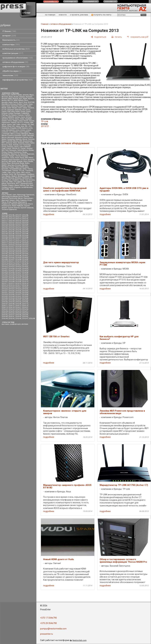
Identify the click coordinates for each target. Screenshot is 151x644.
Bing (25, 102)
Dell (24, 110)
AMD (10, 99)
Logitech (26, 132)
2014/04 (18, 258)
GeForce (29, 117)
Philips (4, 152)
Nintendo (21, 143)
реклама (25, 324)
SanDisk (5, 161)
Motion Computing (8, 139)
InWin (18, 125)
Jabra (18, 126)
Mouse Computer (28, 139)
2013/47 (11, 256)
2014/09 (25, 259)
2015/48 (11, 300)
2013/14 (11, 241)
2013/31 (11, 248)
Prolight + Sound (15, 156)
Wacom (8, 176)
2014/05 (25, 258)
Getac (17, 119)
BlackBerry (6, 104)
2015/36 (11, 294)
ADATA (14, 95)
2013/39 (11, 252)
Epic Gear (30, 185)
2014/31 (5, 270)
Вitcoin (4, 184)
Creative (31, 108)
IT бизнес (9, 31)
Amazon (5, 99)
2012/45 (5, 233)
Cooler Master (12, 108)
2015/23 (5, 289)
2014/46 (25, 276)
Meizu (31, 134)
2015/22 (25, 287)
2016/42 (18, 317)
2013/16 (25, 241)
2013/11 (18, 239)
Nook (10, 145)
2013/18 (11, 243)
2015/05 (18, 280)
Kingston (13, 128)
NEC (3, 143)
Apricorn (31, 99)
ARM (16, 100)
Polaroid (23, 154)
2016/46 (18, 319)
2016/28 (5, 311)
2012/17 (5, 221)
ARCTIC (10, 100)
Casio (30, 104)
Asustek (5, 102)
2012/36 (25, 228)
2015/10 (25, 281)
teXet (25, 169)
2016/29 (11, 311)
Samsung (31, 160)
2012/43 (18, 232)
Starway (25, 165)
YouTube (5, 182)
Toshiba (15, 171)
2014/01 (25, 256)
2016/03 (5, 302)
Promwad (24, 156)
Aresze (23, 185)
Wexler (32, 176)
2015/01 (18, 278)
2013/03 (18, 235)
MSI (21, 141)
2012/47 (18, 233)
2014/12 (18, 261)
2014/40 (11, 274)
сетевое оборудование (15, 62)
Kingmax (17, 187)
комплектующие (13, 53)
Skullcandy (15, 163)
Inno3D (11, 187)
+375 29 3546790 (48, 623)
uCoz (13, 173)
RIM (26, 158)
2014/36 (11, 272)
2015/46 (25, 298)
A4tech (4, 95)
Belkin (16, 102)
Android (15, 99)
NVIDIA (16, 145)
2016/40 (5, 317)
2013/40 (18, 252)
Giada (22, 119)
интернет (9, 36)
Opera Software (25, 147)
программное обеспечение (18, 58)
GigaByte (28, 119)
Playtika (5, 185)
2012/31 (18, 226)
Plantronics (17, 152)
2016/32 (5, 313)
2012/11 (18, 217)
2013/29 (25, 246)
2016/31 (25, 311)
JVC (30, 126)
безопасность (11, 40)
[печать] (117, 37)
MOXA (10, 141)
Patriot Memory (23, 150)
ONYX (16, 147)
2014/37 (18, 272)
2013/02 (11, 235)
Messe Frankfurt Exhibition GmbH (14, 136)
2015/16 (11, 285)
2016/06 (25, 302)
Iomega (24, 125)
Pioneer (10, 152)
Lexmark (5, 132)
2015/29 (18, 291)
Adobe (20, 95)
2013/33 (25, 248)
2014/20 (11, 265)
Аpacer (20, 182)
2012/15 (18, 219)
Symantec (5, 169)
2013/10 (11, 239)
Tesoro (12, 189)
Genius (11, 119)
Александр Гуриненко (26, 195)
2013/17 (5, 243)
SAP (10, 161)
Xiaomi (9, 180)
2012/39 (18, 230)
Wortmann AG (27, 178)
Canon (25, 104)
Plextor (25, 152)
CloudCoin (22, 106)
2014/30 (25, 269)
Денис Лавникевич (26, 198)
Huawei (27, 123)
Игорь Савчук (12, 202)
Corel (20, 108)
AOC (21, 99)
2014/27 (5, 269)
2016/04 (11, 302)
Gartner (17, 117)
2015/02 (25, 278)
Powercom (30, 154)
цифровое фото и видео (16, 67)
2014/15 (11, 263)
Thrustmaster (7, 171)
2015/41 (18, 296)
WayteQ (14, 176)
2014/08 (18, 259)
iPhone (4, 126)
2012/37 (5, 230)
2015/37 (18, 294)
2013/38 (5, 252)
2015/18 (25, 285)
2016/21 (18, 307)
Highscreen (6, 123)
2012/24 (25, 222)
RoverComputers (14, 160)
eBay (13, 112)
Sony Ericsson (16, 165)
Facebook (17, 113)
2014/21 (18, 265)
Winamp (11, 178)
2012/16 (25, 219)
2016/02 (25, 300)
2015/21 (18, 287)
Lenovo (23, 130)
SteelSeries (6, 167)
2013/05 (5, 237)
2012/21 (5, 222)
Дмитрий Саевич (8, 200)
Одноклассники (27, 184)
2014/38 (25, 272)
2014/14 (5, 263)
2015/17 (18, 285)
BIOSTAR (31, 102)
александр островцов (10, 197)
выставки (5, 324)
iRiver (9, 126)
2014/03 (11, 258)
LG (10, 132)
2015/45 (18, 298)
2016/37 (11, 315)
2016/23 (5, 309)
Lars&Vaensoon (27, 187)
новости (63, 15)
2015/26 (25, 289)
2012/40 (25, 230)
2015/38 (25, 294)
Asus (26, 100)
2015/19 (5, 287)
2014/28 (11, 269)
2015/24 (11, 289)
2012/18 (11, 221)
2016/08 (11, 304)
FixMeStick (25, 113)
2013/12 (25, 239)
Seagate (20, 161)
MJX (31, 137)
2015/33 (18, 293)
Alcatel (16, 97)
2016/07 (5, 304)
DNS (9, 112)
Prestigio (5, 156)
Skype (22, 163)
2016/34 (18, 313)
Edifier (18, 112)
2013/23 (11, 245)
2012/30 (11, 226)
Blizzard (13, 104)
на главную (50, 15)
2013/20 (25, 243)
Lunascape (6, 134)
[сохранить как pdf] (138, 37)
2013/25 (25, 245)
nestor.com (51, 2)
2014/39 (5, 274)
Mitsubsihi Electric (22, 137)
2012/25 (5, 224)
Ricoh (22, 158)
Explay (11, 113)
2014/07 (11, 259)
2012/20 (25, 221)
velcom (28, 173)
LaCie (31, 128)
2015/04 (11, 280)
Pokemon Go (15, 154)
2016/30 (18, 311)
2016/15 (5, 307)
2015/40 (11, 296)
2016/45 (11, 319)
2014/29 (18, 269)
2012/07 (18, 215)
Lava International (8, 130)
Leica (17, 130)
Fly (9, 115)
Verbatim (5, 174)
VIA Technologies (20, 174)
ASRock (21, 100)
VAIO (23, 173)
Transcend (29, 171)
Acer (9, 95)
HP (18, 123)
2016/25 (18, 309)
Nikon (15, 143)
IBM (32, 123)
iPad (32, 125)
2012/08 (25, 215)
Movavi (4, 141)
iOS (29, 125)
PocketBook (6, 154)
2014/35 (5, 272)
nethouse (9, 143)
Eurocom (5, 113)
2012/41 (5, 232)
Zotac (11, 182)
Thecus (30, 169)
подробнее (49, 214)
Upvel (18, 173)
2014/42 (25, 274)
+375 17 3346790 (48, 618)
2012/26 (11, 224)
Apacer (17, 185)
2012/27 (18, 224)
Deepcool (11, 110)
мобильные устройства (16, 49)
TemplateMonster (16, 169)
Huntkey (5, 187)
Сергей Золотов (14, 208)
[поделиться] (99, 37)
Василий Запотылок (10, 198)
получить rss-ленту (101, 15)
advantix (26, 95)
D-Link (4, 110)
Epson (28, 112)
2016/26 (25, 309)
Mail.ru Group (15, 134)
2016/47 (25, 319)
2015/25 (18, 289)
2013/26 (5, 246)
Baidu (11, 102)
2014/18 (25, 263)
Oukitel (23, 148)
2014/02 (5, 258)
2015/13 (18, 283)
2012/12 (25, 217)
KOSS (19, 128)
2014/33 (18, 270)
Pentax (31, 150)
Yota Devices (30, 180)
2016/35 (25, 313)
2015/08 (11, 281)
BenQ (21, 102)
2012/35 (18, 228)
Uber (9, 173)
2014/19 (5, 265)
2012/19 (18, 221)
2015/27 (5, 291)
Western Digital (23, 176)
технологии (10, 75)
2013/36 (18, 250)
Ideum (4, 125)
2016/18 (11, 307)
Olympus (10, 147)
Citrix (8, 106)
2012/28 (25, 224)
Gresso (31, 121)
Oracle (9, 148)
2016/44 (5, 319)
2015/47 (5, 300)
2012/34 (11, 228)
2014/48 (11, 278)
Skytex (27, 163)
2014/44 (11, 276)
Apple (25, 99)
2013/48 (18, 256)
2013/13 (5, 241)
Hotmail (14, 123)
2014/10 (5, 261)
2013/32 (18, 248)
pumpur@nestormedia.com (53, 629)
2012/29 (5, 226)
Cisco (4, 106)
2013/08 (25, 237)
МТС (18, 184)
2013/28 (18, 246)
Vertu (11, 174)
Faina (4, 195)
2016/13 (18, 306)
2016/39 (25, 315)
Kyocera (25, 128)
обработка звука (12, 71)
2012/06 (11, 215)
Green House (23, 121)
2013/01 (5, 235)
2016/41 (11, 317)
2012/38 (11, 230)
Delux (28, 110)
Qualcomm (6, 158)
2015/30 (25, 291)
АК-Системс (28, 182)
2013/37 (25, 250)
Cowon (25, 108)
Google (15, 121)
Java (22, 126)
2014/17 (18, 263)
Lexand (28, 130)
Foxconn (14, 115)
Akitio (11, 97)
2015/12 (11, 283)
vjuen (14, 195)
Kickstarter (6, 128)
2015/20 (11, 287)
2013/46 (5, 256)
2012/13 (5, 219)
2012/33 (5, 228)
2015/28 (11, 291)
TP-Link (22, 171)
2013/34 (5, 250)
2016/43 (25, 317)
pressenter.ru (47, 634)
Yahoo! (22, 180)
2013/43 (11, 254)
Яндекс (11, 185)
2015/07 (5, 281)
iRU (13, 126)
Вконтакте (11, 184)
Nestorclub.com (80, 640)
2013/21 (5, 245)
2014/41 (18, 274)
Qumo (12, 158)
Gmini (10, 121)
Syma (27, 167)
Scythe (14, 161)
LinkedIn (15, 132)
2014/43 (5, 276)
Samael (9, 195)
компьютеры (11, 45)
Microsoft (11, 137)
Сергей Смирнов (27, 208)
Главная (45, 24)
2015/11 (5, 283)
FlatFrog (5, 115)
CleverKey (14, 106)
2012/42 (11, 232)
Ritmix (31, 158)
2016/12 (11, 306)
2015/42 (25, 296)
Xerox (4, 180)
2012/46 (11, 233)
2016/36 (5, 315)
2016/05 (18, 302)
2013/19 (18, 243)
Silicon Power (6, 163)
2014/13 (25, 261)
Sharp (25, 161)
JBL (26, 126)
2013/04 (25, 235)
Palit (7, 150)
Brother (20, 104)
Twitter (4, 173)
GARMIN (11, 117)
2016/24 (11, 309)
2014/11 (11, 261)
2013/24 (18, 245)
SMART (4, 165)
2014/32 (11, 270)
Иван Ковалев (21, 200)
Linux (21, 132)
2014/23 (5, 267)
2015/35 (5, 294)
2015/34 (25, 293)
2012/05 (5, 215)
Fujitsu (4, 117)
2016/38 (18, 315)
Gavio (23, 117)
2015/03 (5, 280)
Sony (9, 165)
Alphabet (29, 97)
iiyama (9, 125)
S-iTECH (24, 160)
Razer (17, 158)
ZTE (15, 182)
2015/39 (5, 296)
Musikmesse (28, 141)
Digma (4, 112)
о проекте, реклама (79, 15)
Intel (14, 125)
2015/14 (25, 283)
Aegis (32, 95)
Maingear (25, 134)
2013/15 (18, 241)
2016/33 (11, 313)
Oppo (4, 148)
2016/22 (25, 307)
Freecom (21, 115)
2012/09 (5, 217)
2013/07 (18, 237)
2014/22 (25, 265)
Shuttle (31, 161)
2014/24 (11, 267)
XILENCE (15, 180)
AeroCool (5, 97)
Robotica (5, 160)
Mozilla (16, 141)
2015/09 (18, 281)
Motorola (18, 139)
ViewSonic (31, 174)
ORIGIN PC (16, 148)
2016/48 (32, 319)
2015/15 (5, 285)
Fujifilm (27, 115)
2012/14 (11, 219)
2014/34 (25, 270)
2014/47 (5, 278)
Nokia (27, 143)
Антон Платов (24, 197)
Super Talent (15, 167)
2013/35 (11, 250)
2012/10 (11, 217)
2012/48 (25, 233)
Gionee (4, 121)
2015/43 (5, 298)
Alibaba (22, 97)
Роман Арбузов (18, 206)
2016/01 (18, 300)
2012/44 (25, 232)
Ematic (23, 112)
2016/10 (25, 304)
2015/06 (25, 280)
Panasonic (13, 150)
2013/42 (5, 254)
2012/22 (11, 222)
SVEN (22, 167)
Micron (4, 137)
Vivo (3, 176)
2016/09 (18, 304)
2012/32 (25, 226)
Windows (18, 178)
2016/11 (5, 306)
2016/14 (25, 306)
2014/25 (18, 267)
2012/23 (18, 222)
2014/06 (5, 259)
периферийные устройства (18, 80)
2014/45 (18, 276)
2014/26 (25, 267)
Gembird (5, 119)
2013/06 (11, 237)
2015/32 (11, 293)
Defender (18, 110)
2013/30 (5, 248)
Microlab (31, 136)
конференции (15, 324)
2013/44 (18, 254)
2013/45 (25, 254)
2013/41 (25, 252)
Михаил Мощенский (19, 204)
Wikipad (5, 178)
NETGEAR (5, 189)
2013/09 (5, 239)
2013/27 (11, 246)
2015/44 (11, 298)
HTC (21, 123)
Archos (4, 100)
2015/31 (5, 293)
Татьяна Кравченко (9, 209)
